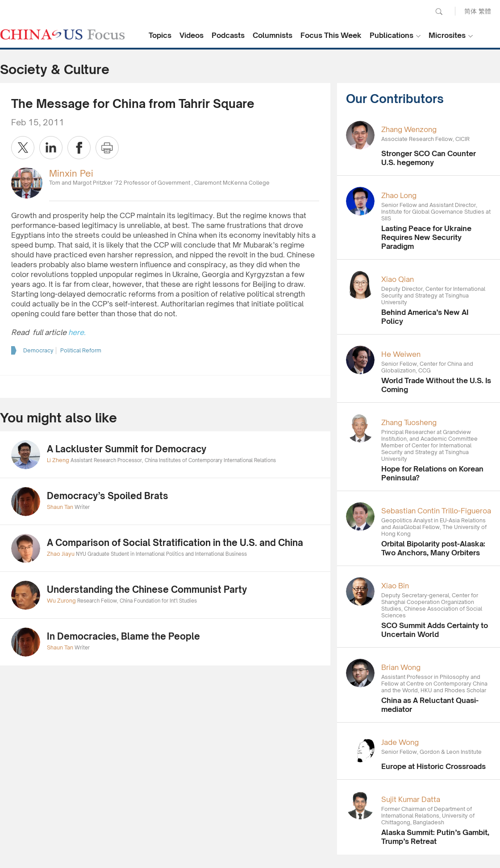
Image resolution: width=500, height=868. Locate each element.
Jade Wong (400, 742)
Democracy (38, 350)
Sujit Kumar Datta (411, 799)
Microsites (447, 35)
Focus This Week (331, 35)
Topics (160, 35)
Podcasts (228, 35)
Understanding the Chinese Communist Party (147, 589)
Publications (392, 35)
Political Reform (81, 350)
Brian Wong (401, 667)
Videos (192, 35)
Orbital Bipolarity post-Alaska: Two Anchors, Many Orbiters (433, 548)
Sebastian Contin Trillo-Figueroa (436, 511)
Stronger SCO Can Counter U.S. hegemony (429, 158)
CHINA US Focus (62, 34)
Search (439, 12)
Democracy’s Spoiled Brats (108, 496)
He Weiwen (401, 354)
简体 (471, 11)
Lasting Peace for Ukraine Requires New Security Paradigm (426, 237)
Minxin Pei (71, 173)
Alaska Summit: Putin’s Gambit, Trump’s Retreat (435, 837)
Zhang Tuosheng (409, 422)
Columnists (273, 35)
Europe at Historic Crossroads (433, 766)
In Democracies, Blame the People (123, 636)
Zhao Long (399, 195)
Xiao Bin (395, 586)
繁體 (485, 11)
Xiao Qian (398, 279)
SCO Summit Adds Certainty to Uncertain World (435, 630)
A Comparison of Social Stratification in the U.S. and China (175, 543)
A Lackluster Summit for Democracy (127, 449)
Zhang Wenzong (409, 129)
